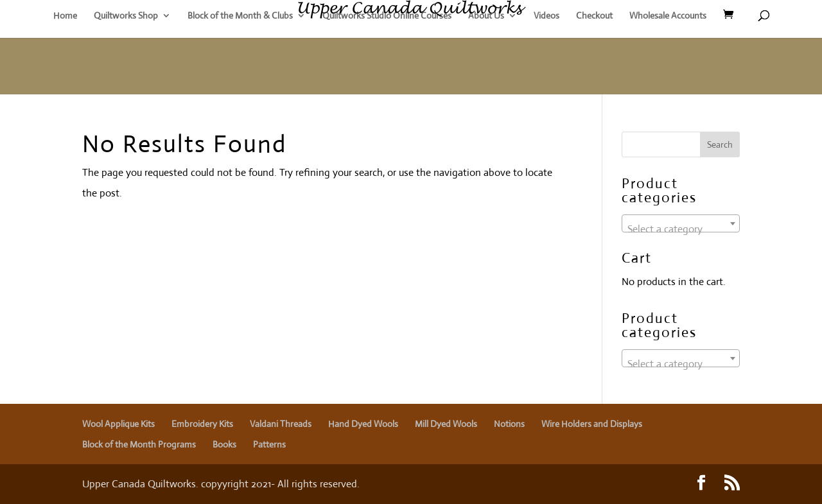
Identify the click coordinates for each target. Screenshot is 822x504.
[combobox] (681, 223)
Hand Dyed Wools (363, 424)
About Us (486, 16)
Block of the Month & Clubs (240, 16)
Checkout (594, 16)
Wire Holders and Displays (592, 424)
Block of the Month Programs (139, 444)
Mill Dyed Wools (446, 424)
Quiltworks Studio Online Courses (387, 16)
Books (224, 444)
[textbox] (681, 229)
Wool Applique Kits (118, 424)
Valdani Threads (281, 424)
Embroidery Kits (202, 424)
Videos (547, 16)
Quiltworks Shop (126, 16)
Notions (509, 424)
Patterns (269, 444)
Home (65, 16)
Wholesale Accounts (668, 16)
